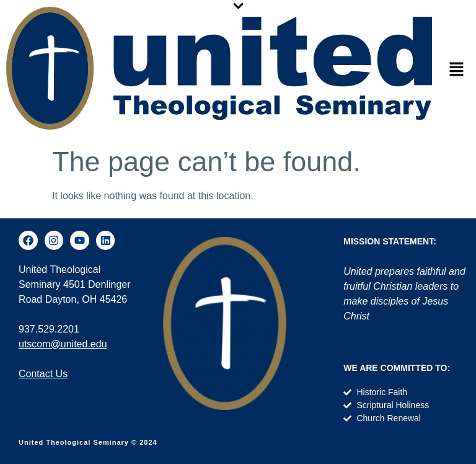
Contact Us (43, 374)
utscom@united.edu (63, 344)
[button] (457, 70)
